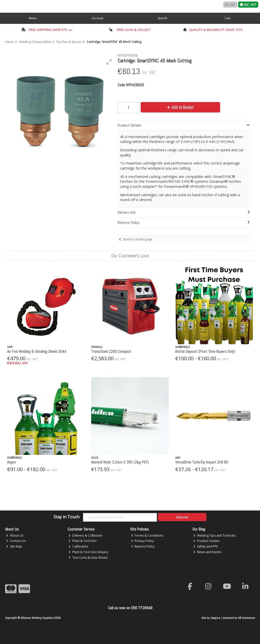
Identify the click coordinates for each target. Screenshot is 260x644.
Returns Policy (143, 546)
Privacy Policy (143, 541)
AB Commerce (246, 618)
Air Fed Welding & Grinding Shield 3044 (37, 351)
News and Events (207, 552)
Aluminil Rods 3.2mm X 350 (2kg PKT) (120, 462)
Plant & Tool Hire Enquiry (88, 552)
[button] (109, 62)
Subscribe (182, 517)
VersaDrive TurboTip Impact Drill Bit (202, 462)
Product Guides (206, 541)
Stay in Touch (67, 517)
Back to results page (138, 239)
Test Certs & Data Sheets (88, 558)
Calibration (78, 546)
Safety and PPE (206, 546)
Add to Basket (180, 107)
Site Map (14, 546)
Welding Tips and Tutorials (214, 535)
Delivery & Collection (85, 535)
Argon (11, 462)
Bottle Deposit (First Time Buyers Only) (205, 351)
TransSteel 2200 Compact (111, 351)
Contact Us (16, 541)
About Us (15, 535)
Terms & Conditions (147, 535)
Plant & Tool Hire (83, 541)
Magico (216, 618)
